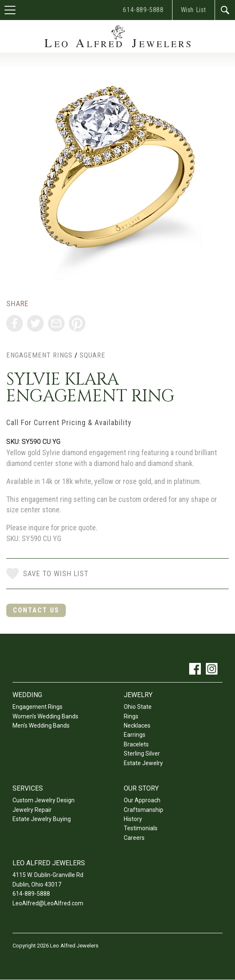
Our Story (141, 788)
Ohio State (138, 707)
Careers (134, 838)
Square (92, 355)
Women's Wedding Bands (45, 716)
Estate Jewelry (143, 763)
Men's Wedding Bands (41, 726)
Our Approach (142, 800)
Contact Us (36, 610)
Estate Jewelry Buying (42, 819)
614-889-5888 (143, 10)
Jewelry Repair (32, 810)
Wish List (194, 10)
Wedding (27, 695)
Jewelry (138, 695)
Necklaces (137, 726)
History (133, 819)
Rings (131, 716)
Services (28, 788)
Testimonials (141, 828)
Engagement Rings (39, 355)
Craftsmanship (144, 810)
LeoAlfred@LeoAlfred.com (48, 903)
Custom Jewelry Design (44, 800)
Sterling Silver (142, 753)
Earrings (135, 735)
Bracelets (136, 744)
